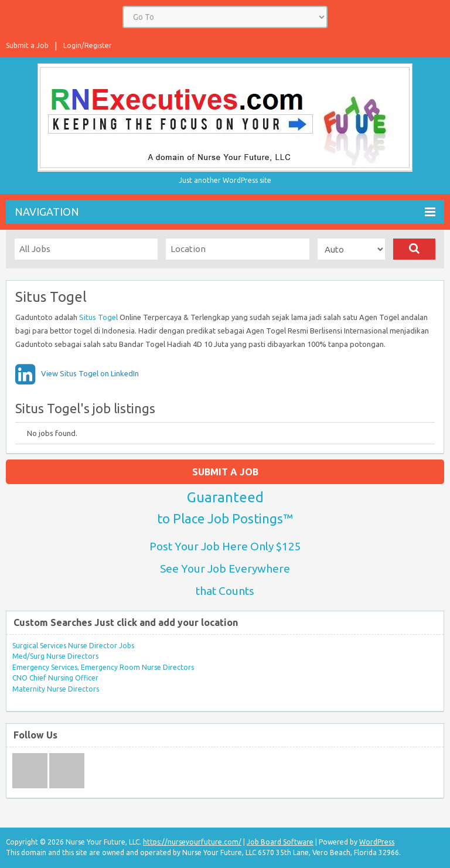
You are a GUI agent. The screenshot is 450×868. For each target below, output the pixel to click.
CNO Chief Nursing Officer (55, 678)
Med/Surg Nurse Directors (55, 656)
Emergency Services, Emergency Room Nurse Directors (103, 667)
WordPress (377, 842)
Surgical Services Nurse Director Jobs (73, 646)
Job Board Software (280, 842)
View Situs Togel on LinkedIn (90, 373)
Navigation (225, 212)
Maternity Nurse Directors (56, 689)
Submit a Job (27, 45)
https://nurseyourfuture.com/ (192, 842)
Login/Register (88, 45)
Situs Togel (98, 317)
